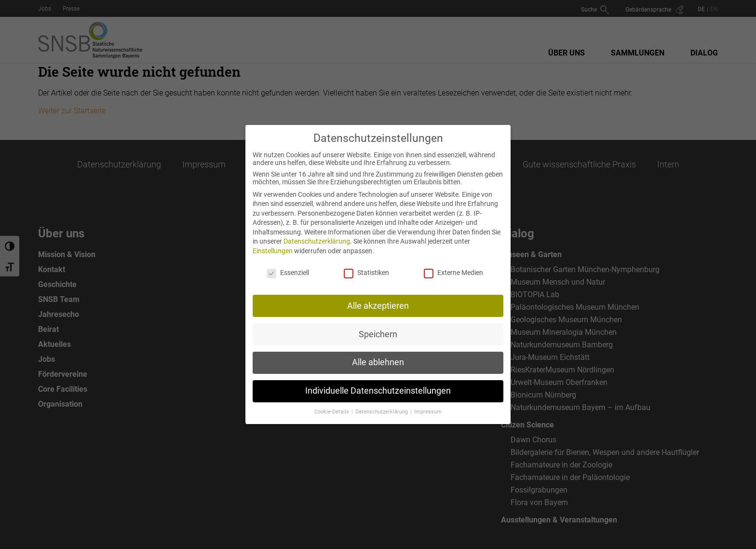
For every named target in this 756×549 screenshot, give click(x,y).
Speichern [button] (378, 328)
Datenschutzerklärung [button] (382, 406)
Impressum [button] (428, 406)
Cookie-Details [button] (332, 406)
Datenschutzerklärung (317, 235)
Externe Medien (453, 266)
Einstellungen (273, 245)
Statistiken (366, 266)
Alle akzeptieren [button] (378, 300)
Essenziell (288, 266)
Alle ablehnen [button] (378, 357)
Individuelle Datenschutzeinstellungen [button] (378, 385)
